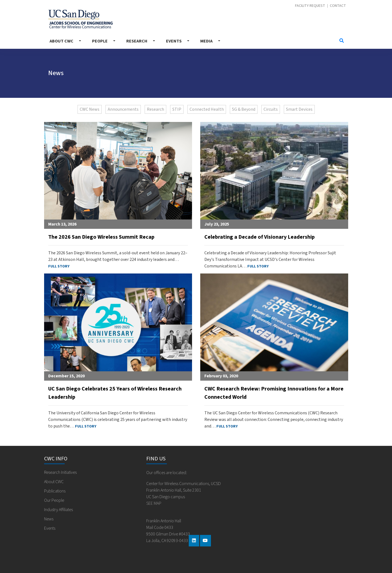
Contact (338, 6)
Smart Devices (299, 109)
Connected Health (207, 109)
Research (137, 41)
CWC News (90, 109)
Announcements (123, 109)
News (49, 519)
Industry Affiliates (58, 510)
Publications (55, 491)
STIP (177, 109)
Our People (54, 500)
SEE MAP (154, 503)
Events (174, 41)
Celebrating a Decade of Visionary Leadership (260, 237)
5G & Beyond (244, 109)
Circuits (271, 109)
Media (206, 41)
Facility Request (310, 6)
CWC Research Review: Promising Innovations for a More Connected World (274, 393)
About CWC (61, 41)
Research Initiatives (60, 472)
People (100, 41)
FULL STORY (59, 266)
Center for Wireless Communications (80, 19)
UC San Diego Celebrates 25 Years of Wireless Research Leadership (115, 393)
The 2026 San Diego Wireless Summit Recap (101, 237)
